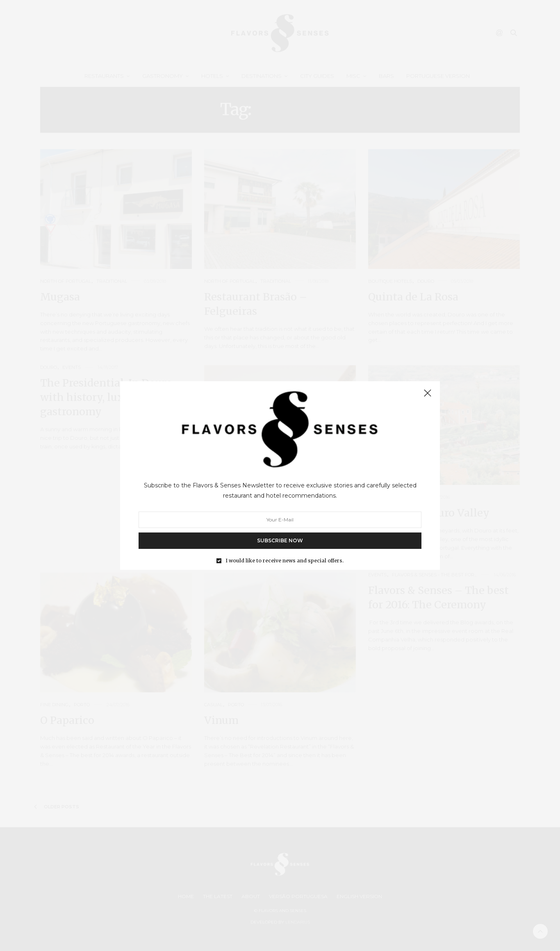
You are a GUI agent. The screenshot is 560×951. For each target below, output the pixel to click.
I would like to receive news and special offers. (285, 561)
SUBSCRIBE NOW (280, 540)
